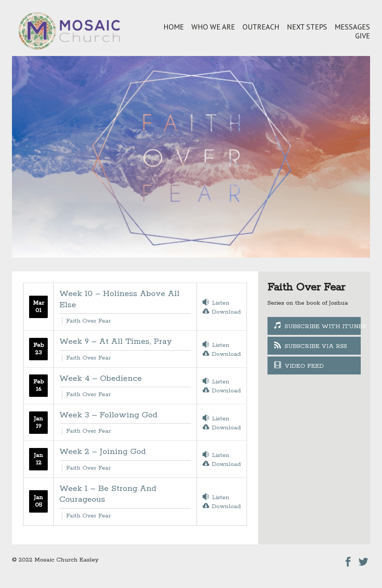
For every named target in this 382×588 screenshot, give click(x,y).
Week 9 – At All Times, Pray (116, 342)
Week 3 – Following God (108, 415)
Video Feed (304, 366)
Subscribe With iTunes (323, 326)
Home (174, 27)
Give (363, 36)
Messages (352, 27)
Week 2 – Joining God (103, 452)
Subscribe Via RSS (316, 346)
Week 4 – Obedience (101, 379)
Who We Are (213, 27)
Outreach (261, 27)
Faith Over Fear (88, 321)
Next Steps (307, 27)
